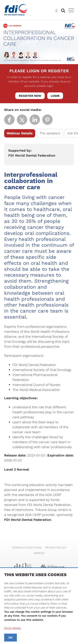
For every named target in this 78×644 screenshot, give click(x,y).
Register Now (30, 96)
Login (55, 96)
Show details (12, 628)
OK (11, 638)
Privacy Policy (56, 548)
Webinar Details (20, 133)
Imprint (39, 553)
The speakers (50, 133)
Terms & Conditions (27, 548)
